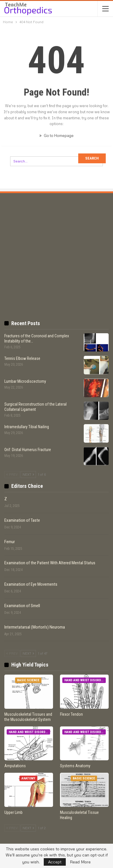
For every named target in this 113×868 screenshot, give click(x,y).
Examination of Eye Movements (31, 584)
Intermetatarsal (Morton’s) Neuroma (35, 627)
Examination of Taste (22, 520)
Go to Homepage (57, 135)
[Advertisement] (57, 248)
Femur (10, 542)
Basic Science (28, 680)
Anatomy (28, 778)
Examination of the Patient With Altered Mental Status (50, 563)
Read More (80, 862)
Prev (12, 474)
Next (28, 474)
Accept (55, 862)
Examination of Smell (22, 606)
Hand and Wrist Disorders (85, 680)
